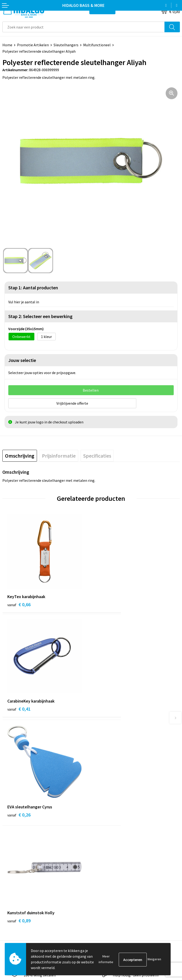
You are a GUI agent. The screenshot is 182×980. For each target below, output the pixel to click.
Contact (9, 867)
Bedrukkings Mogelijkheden (116, 827)
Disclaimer (102, 896)
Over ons (100, 813)
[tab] (20, 455)
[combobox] (84, 27)
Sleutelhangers (66, 45)
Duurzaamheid (105, 806)
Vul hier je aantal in (24, 302)
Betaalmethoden (16, 874)
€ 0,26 (19, 710)
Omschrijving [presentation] (20, 455)
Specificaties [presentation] (97, 455)
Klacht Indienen (15, 889)
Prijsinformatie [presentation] (59, 455)
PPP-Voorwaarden (108, 867)
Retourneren (13, 882)
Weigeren (154, 959)
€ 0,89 (108, 710)
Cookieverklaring (107, 882)
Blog (97, 791)
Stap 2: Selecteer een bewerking (40, 316)
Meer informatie (106, 959)
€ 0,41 (108, 604)
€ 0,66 (19, 604)
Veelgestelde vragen (110, 820)
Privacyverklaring (107, 889)
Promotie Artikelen (33, 45)
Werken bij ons (105, 799)
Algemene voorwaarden (113, 874)
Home (7, 45)
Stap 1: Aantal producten (33, 288)
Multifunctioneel (97, 45)
